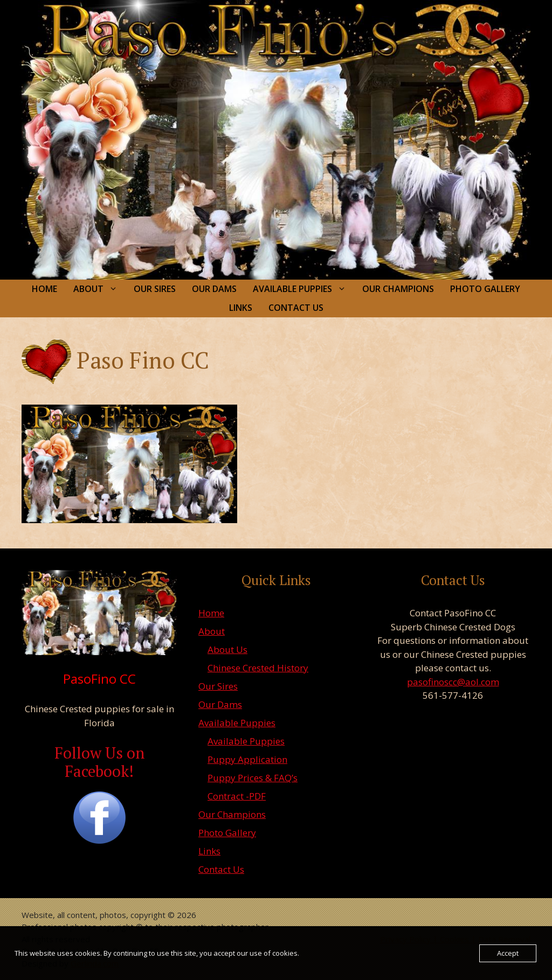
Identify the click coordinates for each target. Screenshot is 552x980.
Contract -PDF (237, 796)
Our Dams (214, 289)
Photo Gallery (485, 289)
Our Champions (398, 289)
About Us (227, 649)
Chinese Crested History (258, 668)
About (99, 289)
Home (44, 289)
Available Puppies (303, 289)
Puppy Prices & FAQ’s (253, 778)
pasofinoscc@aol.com (453, 682)
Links (241, 308)
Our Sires (155, 289)
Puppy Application (247, 759)
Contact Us (296, 308)
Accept (508, 953)
